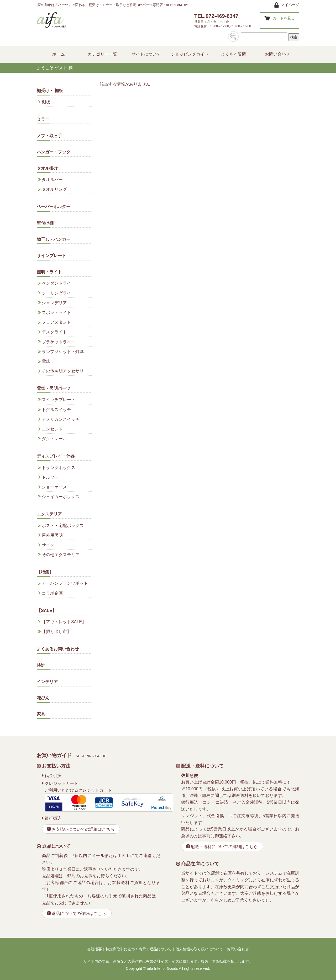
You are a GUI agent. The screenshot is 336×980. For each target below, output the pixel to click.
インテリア (47, 682)
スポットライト (56, 313)
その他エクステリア (61, 555)
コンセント (52, 429)
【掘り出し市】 (56, 632)
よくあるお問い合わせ (58, 649)
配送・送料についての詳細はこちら (224, 847)
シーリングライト (59, 293)
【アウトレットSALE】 (64, 622)
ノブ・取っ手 (49, 136)
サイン (48, 545)
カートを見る (284, 18)
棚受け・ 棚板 (50, 91)
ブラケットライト (59, 342)
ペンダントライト (59, 283)
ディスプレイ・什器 (56, 456)
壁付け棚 (45, 223)
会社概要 (94, 949)
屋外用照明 (52, 535)
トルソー (50, 477)
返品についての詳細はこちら (79, 914)
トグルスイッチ (56, 410)
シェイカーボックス (61, 497)
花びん (43, 698)
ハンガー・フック (54, 152)
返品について (161, 949)
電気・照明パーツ (54, 388)
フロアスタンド (56, 322)
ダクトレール (54, 439)
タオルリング (54, 189)
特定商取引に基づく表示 (126, 949)
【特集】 (45, 572)
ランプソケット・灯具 (63, 352)
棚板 (46, 102)
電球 (46, 361)
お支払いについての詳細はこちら (83, 829)
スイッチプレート (59, 400)
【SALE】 (47, 611)
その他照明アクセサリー (65, 371)
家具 (41, 714)
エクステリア (49, 514)
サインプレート (51, 256)
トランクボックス (59, 468)
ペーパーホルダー (54, 207)
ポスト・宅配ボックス (63, 526)
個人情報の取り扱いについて (199, 949)
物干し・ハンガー (54, 239)
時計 (41, 665)
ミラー (43, 119)
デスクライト (54, 332)
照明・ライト (49, 272)
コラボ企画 (52, 593)
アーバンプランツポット (65, 583)
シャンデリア (54, 303)
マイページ (290, 5)
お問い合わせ (238, 949)
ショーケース (54, 487)
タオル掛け (47, 168)
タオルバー (52, 180)
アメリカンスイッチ (61, 419)
